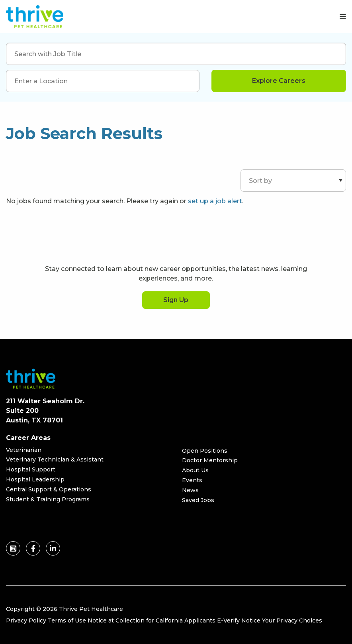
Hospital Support (31, 469)
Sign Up (176, 300)
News (190, 490)
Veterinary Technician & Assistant (55, 459)
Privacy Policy (26, 620)
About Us (195, 470)
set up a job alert (215, 201)
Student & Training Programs (48, 499)
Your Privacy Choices (292, 620)
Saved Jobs (198, 500)
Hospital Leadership (35, 479)
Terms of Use (67, 620)
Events (192, 480)
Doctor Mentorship (210, 460)
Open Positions (205, 451)
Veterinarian (24, 450)
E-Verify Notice (239, 620)
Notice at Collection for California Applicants (152, 620)
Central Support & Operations (49, 489)
